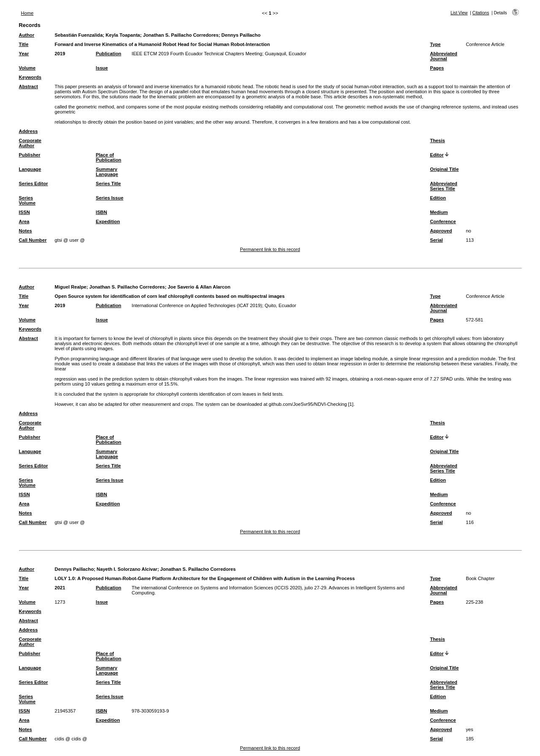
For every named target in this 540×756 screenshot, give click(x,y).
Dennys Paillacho (241, 35)
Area (24, 221)
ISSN (24, 212)
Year (24, 54)
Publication (108, 54)
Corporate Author (30, 143)
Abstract (28, 86)
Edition (438, 198)
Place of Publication (108, 157)
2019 (60, 54)
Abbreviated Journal (444, 56)
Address (28, 131)
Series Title (108, 184)
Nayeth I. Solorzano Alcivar (127, 569)
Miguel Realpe (71, 287)
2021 (60, 588)
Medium (439, 212)
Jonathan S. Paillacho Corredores (181, 35)
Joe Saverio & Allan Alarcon (199, 287)
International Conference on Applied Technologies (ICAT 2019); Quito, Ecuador (214, 305)
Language (30, 169)
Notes (26, 231)
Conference (443, 221)
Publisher (30, 155)
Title (24, 44)
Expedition (108, 221)
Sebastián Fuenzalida (79, 35)
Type (435, 44)
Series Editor (34, 184)
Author (27, 35)
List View (459, 13)
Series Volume (27, 200)
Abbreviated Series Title (444, 186)
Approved (441, 231)
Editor (437, 155)
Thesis (437, 140)
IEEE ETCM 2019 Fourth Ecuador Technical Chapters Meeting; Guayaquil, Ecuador (219, 54)
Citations (481, 13)
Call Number (33, 240)
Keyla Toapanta (123, 35)
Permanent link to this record (270, 249)
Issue (102, 68)
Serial (436, 240)
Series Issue (109, 198)
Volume (27, 68)
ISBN (101, 212)
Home (27, 13)
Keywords (30, 77)
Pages (437, 68)
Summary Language (107, 172)
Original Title (444, 169)
